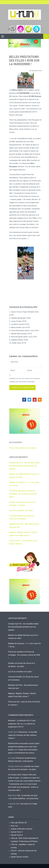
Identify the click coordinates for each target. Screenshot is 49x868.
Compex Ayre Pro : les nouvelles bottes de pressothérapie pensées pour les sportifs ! (24, 466)
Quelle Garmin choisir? (20, 857)
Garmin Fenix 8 (17, 835)
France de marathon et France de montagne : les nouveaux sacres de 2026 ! (23, 494)
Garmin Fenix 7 (17, 832)
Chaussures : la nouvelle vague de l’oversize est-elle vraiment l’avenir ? (23, 735)
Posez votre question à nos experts (23, 448)
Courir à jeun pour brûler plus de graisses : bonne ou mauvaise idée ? (23, 787)
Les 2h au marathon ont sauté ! (21, 510)
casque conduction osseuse (22, 829)
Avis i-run (14, 826)
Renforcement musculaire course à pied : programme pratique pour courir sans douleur (24, 747)
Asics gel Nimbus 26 (19, 823)
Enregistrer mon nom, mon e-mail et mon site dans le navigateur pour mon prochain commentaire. (25, 380)
